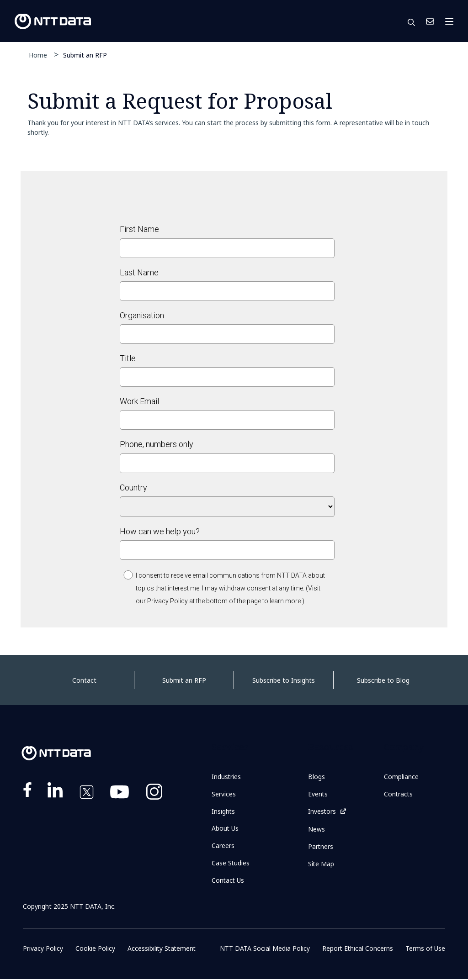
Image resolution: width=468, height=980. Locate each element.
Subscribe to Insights (284, 680)
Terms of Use (425, 949)
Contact (84, 680)
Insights (223, 811)
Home (38, 55)
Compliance (401, 777)
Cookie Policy (95, 949)
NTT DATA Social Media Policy (265, 949)
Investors (322, 811)
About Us (225, 829)
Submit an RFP (85, 55)
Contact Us (430, 21)
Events (318, 794)
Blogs (316, 777)
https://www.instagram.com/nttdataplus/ (154, 794)
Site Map (321, 864)
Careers (223, 846)
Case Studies (231, 863)
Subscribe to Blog (383, 680)
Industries (226, 777)
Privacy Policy (43, 949)
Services (224, 794)
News (316, 829)
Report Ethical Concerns (358, 949)
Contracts (399, 794)
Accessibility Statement (162, 949)
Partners (321, 846)
